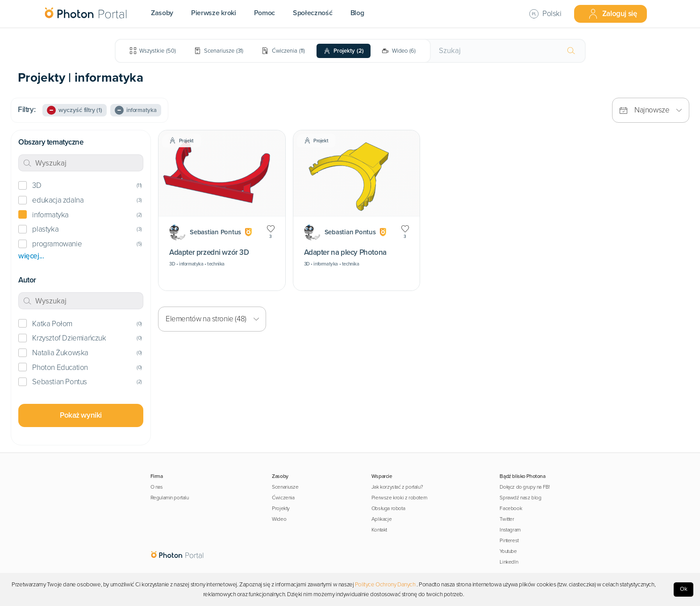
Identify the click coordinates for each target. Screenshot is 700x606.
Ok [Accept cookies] (684, 589)
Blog (357, 13)
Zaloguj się (612, 14)
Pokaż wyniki (81, 415)
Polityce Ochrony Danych (385, 585)
